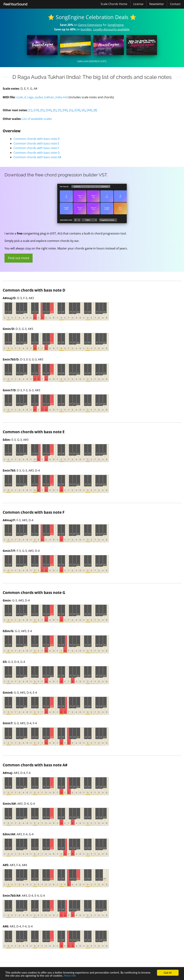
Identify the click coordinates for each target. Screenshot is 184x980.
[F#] (65, 110)
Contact (175, 4)
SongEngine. (116, 25)
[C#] (36, 110)
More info (70, 976)
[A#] (89, 110)
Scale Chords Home (114, 4)
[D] (42, 110)
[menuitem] (15, 4)
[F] (59, 110)
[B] (95, 110)
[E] (55, 110)
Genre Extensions (90, 25)
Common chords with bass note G (37, 153)
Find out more (19, 258)
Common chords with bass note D (37, 139)
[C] (30, 110)
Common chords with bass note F (36, 148)
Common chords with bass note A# (37, 157)
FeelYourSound (15, 4)
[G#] (77, 110)
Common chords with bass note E (36, 143)
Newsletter (157, 4)
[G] (71, 110)
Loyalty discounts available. (112, 29)
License (138, 4)
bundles (86, 29)
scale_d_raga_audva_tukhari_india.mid (42, 97)
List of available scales (37, 119)
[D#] (49, 110)
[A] (83, 110)
